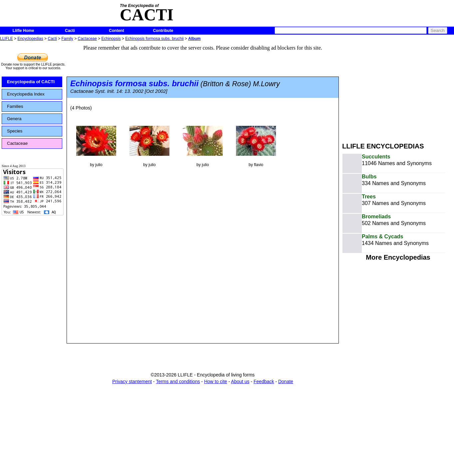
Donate (286, 381)
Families (15, 106)
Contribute (163, 31)
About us (240, 381)
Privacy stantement (132, 381)
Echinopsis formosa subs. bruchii (154, 39)
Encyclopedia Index (26, 94)
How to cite (216, 381)
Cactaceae (87, 39)
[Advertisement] (398, 89)
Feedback (264, 381)
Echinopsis (111, 39)
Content (116, 31)
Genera (14, 119)
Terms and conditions (178, 381)
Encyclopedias (30, 39)
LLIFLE (6, 39)
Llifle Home (23, 31)
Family (67, 39)
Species (15, 131)
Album (194, 39)
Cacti (70, 31)
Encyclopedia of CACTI (31, 82)
